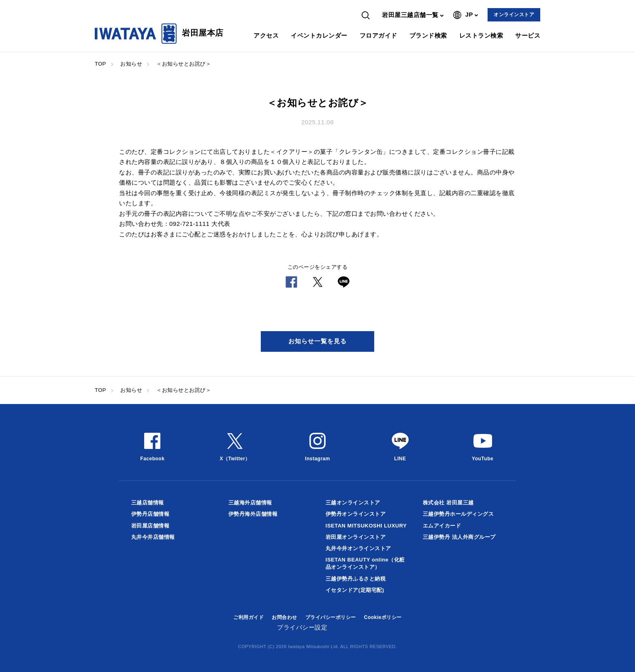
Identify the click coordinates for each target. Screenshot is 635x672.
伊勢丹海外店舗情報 (253, 514)
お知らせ (131, 64)
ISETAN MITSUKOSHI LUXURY (366, 526)
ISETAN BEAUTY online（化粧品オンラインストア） (365, 563)
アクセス (266, 35)
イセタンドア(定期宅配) (355, 590)
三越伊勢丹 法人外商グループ (459, 537)
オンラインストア (514, 15)
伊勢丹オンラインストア (356, 514)
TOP (100, 64)
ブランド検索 (428, 35)
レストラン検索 (481, 35)
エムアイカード (442, 526)
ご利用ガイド (248, 617)
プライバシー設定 (302, 627)
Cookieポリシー (383, 617)
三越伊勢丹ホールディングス (458, 514)
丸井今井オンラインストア (358, 548)
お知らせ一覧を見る (317, 341)
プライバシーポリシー (331, 617)
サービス (528, 35)
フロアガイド (378, 35)
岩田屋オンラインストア (356, 537)
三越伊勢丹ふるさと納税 (356, 579)
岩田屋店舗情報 (150, 526)
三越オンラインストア (353, 503)
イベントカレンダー (319, 35)
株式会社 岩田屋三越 (448, 503)
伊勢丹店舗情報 (150, 514)
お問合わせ (284, 617)
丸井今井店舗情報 (153, 537)
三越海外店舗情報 (250, 503)
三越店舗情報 (148, 503)
